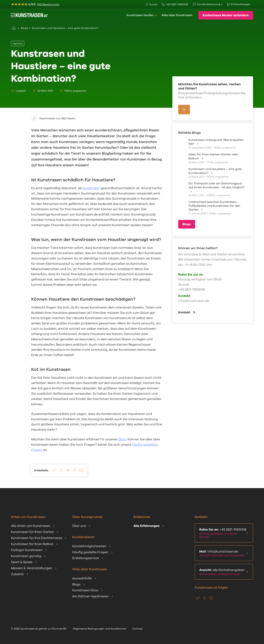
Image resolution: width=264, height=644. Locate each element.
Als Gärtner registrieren (90, 596)
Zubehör (18, 574)
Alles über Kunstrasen (177, 15)
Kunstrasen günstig (26, 556)
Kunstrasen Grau (85, 590)
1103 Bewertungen (48, 4)
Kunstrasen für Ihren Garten (33, 532)
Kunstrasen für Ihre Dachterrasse (37, 538)
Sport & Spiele (22, 562)
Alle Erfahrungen (147, 526)
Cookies (137, 629)
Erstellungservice (86, 558)
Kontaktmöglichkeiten (89, 546)
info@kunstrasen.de (194, 301)
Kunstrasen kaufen (140, 15)
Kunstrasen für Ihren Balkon (32, 544)
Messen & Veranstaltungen (32, 568)
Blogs (24, 28)
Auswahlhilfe (82, 578)
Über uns (79, 526)
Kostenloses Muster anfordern (226, 15)
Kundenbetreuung (209, 4)
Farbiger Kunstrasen (27, 550)
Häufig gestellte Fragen (90, 552)
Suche (151, 5)
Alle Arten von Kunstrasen (31, 526)
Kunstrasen (91, 188)
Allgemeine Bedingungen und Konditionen (99, 629)
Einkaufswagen (241, 4)
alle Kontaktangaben (223, 572)
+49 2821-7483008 (175, 4)
